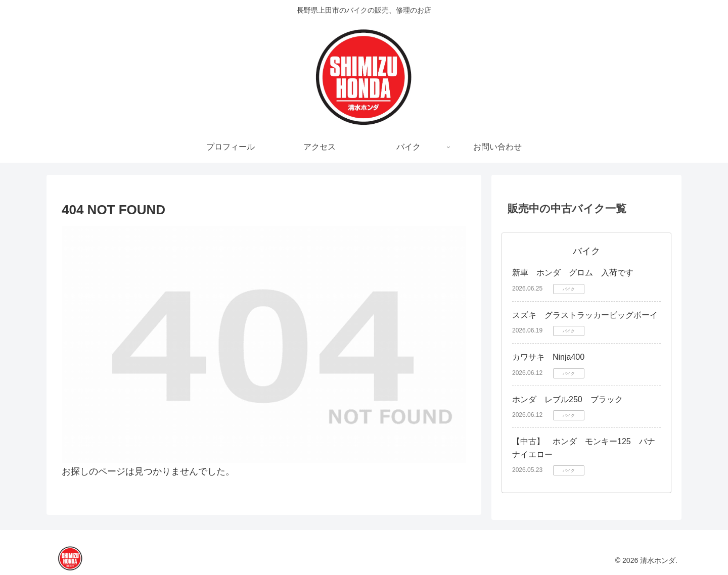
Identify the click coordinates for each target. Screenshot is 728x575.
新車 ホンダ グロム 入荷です (573, 273)
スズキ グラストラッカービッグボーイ (585, 315)
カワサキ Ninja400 (548, 357)
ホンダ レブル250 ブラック (567, 399)
